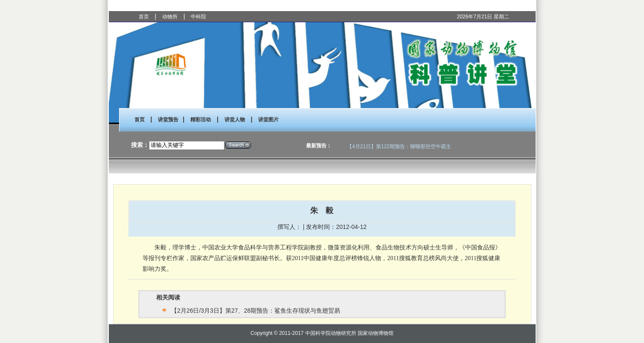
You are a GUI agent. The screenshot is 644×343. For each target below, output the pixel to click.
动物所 (170, 17)
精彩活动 (201, 120)
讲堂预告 (168, 120)
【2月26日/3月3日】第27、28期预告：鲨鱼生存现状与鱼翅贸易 (256, 311)
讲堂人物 (235, 120)
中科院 (198, 17)
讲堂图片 (268, 120)
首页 (144, 17)
